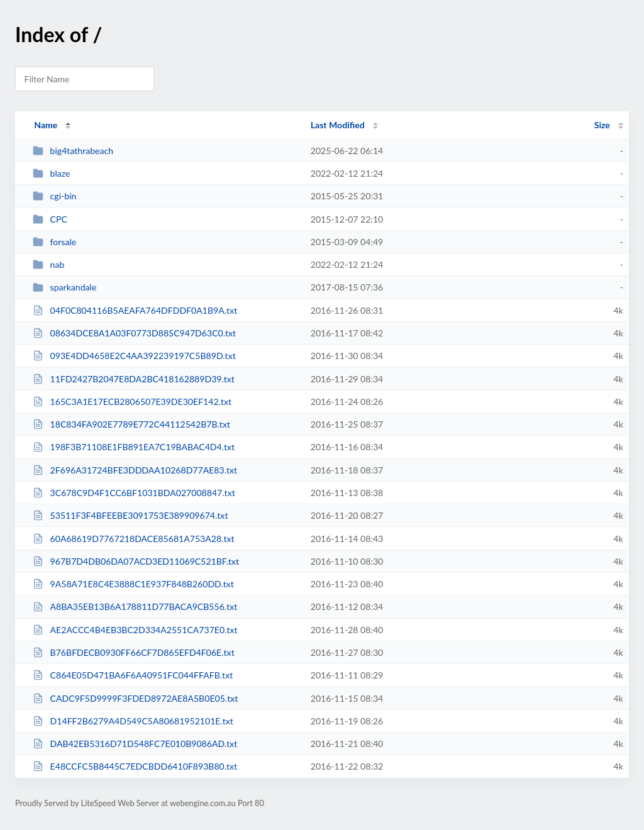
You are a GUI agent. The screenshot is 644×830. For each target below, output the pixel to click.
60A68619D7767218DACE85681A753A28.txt (133, 539)
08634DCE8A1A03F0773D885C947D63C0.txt (134, 333)
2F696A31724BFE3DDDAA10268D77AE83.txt (135, 470)
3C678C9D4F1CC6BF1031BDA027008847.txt (134, 493)
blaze (51, 173)
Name (46, 125)
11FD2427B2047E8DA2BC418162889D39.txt (134, 379)
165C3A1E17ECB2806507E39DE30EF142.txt (132, 401)
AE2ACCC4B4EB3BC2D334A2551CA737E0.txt (135, 630)
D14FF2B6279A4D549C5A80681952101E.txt (133, 721)
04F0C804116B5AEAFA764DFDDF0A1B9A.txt (135, 310)
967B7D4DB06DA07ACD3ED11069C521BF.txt (136, 561)
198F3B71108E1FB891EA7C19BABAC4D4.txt (134, 447)
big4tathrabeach (73, 151)
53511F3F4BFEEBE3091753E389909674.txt (130, 515)
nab (48, 264)
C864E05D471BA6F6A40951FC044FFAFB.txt (133, 675)
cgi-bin (54, 196)
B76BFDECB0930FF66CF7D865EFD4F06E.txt (134, 652)
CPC (50, 219)
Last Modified (338, 125)
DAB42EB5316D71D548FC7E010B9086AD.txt (135, 744)
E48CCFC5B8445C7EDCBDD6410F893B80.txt (135, 766)
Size (602, 125)
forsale (54, 242)
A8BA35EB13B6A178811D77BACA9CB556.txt (135, 606)
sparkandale (64, 287)
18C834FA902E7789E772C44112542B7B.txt (131, 424)
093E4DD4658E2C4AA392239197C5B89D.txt (134, 356)
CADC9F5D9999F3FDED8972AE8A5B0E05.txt (135, 698)
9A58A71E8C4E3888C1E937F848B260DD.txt (133, 584)
